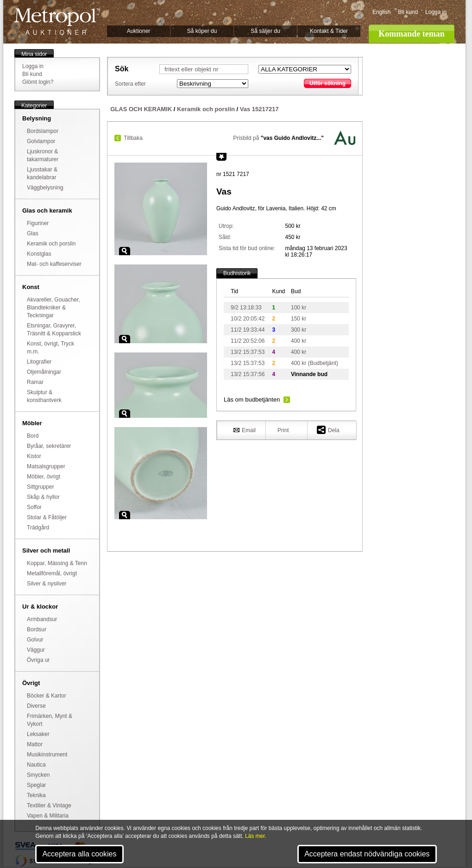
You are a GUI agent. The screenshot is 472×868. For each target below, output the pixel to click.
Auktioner (139, 31)
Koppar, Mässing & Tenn (57, 563)
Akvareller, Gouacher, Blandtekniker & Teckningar (53, 308)
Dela (328, 430)
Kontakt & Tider (329, 31)
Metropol (57, 22)
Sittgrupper (41, 487)
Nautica (36, 765)
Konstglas (39, 254)
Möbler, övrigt (44, 477)
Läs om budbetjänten (252, 399)
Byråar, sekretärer (49, 446)
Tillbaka (133, 138)
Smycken (38, 775)
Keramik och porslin (51, 244)
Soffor (34, 507)
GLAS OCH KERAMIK (141, 109)
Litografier (39, 362)
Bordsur (37, 629)
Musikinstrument (47, 755)
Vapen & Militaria (48, 816)
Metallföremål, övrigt (52, 573)
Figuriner (38, 223)
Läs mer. (256, 836)
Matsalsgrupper (46, 466)
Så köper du (202, 31)
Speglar (36, 785)
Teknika (36, 795)
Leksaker (38, 734)
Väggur (36, 650)
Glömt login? (38, 82)
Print (283, 430)
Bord (33, 436)
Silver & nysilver (47, 584)
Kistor (34, 456)
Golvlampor (41, 141)
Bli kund (408, 12)
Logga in (436, 12)
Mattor (35, 744)
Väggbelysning (45, 188)
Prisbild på (278, 138)
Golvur (35, 640)
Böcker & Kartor (47, 696)
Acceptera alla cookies (79, 854)
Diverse (36, 706)
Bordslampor (43, 131)
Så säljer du (265, 31)
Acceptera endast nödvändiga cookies (367, 854)
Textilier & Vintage (49, 805)
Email (245, 430)
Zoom (125, 251)
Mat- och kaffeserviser (54, 264)
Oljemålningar (44, 372)
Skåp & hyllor (43, 497)
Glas (33, 233)
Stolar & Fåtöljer (47, 517)
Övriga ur (38, 660)
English (381, 12)
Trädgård (38, 528)
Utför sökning (327, 83)
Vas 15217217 (259, 109)
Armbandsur (42, 619)
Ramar (35, 382)
